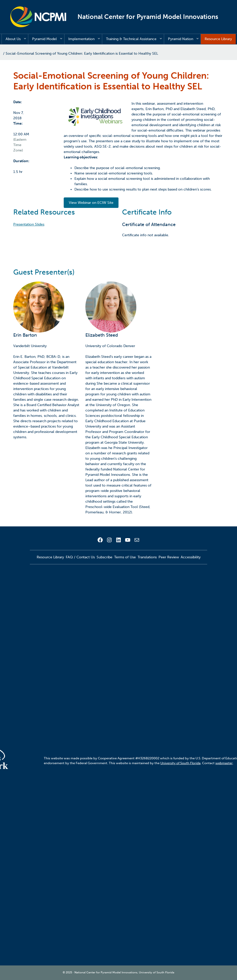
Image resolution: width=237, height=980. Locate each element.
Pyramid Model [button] (48, 39)
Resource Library (218, 39)
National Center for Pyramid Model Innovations (148, 17)
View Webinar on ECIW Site (91, 203)
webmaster (224, 763)
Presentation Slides (29, 224)
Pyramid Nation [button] (184, 39)
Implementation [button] (85, 39)
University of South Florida (180, 763)
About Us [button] (17, 39)
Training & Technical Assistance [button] (135, 39)
